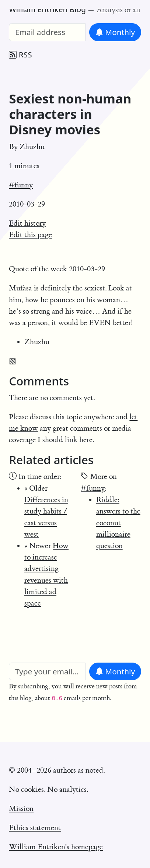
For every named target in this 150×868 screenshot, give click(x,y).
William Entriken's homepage (56, 847)
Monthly (115, 32)
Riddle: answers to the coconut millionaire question (118, 523)
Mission (21, 809)
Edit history (27, 223)
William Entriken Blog (47, 9)
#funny (21, 185)
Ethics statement (35, 828)
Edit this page (30, 235)
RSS (20, 54)
